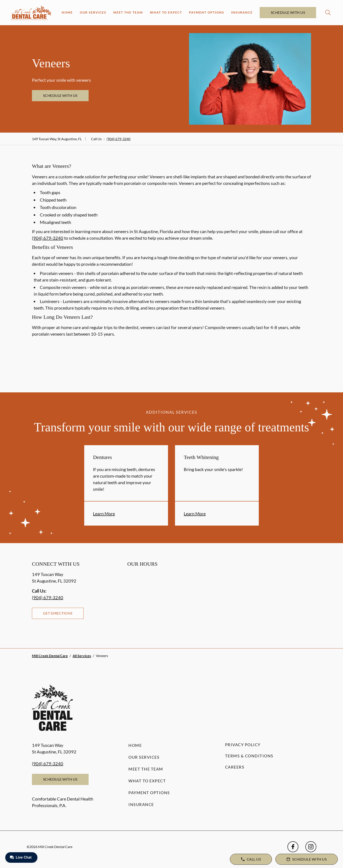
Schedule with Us (288, 12)
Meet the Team (128, 12)
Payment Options (207, 12)
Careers (235, 767)
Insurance (242, 12)
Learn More (104, 514)
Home (67, 12)
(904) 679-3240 (118, 139)
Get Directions (58, 613)
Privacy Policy (243, 745)
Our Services (93, 12)
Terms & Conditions (249, 756)
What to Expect (166, 12)
